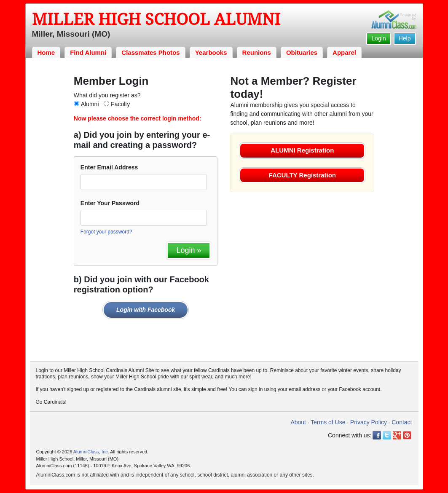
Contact (402, 422)
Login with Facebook (146, 310)
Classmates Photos (150, 52)
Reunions (257, 52)
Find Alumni (88, 52)
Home (46, 52)
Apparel (344, 52)
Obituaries (302, 52)
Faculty (120, 104)
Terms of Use (328, 422)
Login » (189, 250)
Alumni (90, 104)
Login (378, 38)
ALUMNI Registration (302, 150)
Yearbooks (211, 52)
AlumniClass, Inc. (91, 452)
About (298, 422)
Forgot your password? (106, 232)
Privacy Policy (369, 422)
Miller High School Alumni (156, 19)
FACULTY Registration (302, 175)
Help (405, 38)
